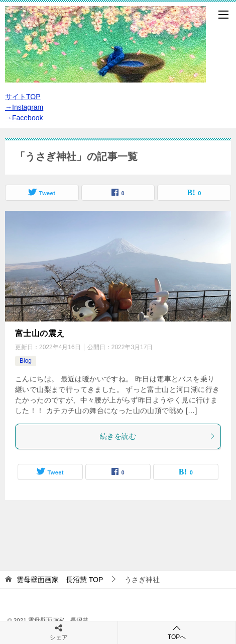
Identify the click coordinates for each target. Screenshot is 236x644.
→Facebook (24, 118)
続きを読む (158, 436)
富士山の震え (40, 333)
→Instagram (24, 107)
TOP (60, 580)
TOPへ (177, 632)
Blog (26, 361)
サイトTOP (23, 97)
